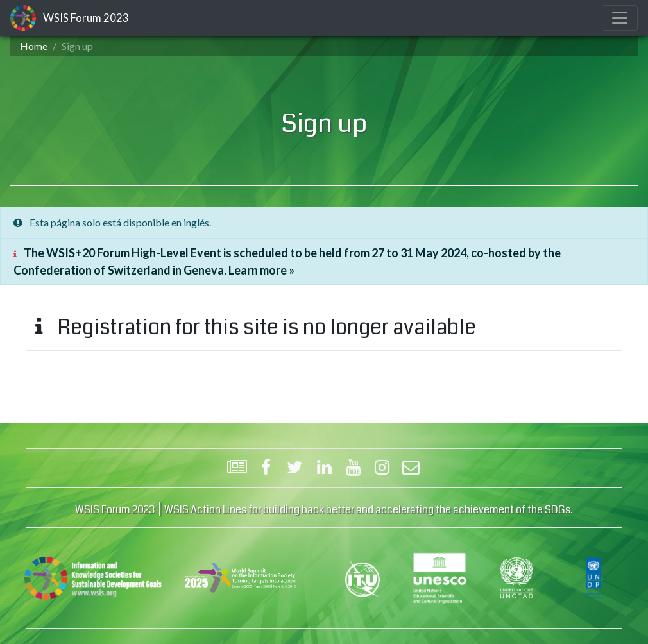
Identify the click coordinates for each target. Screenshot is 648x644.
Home (34, 46)
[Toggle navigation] (620, 18)
